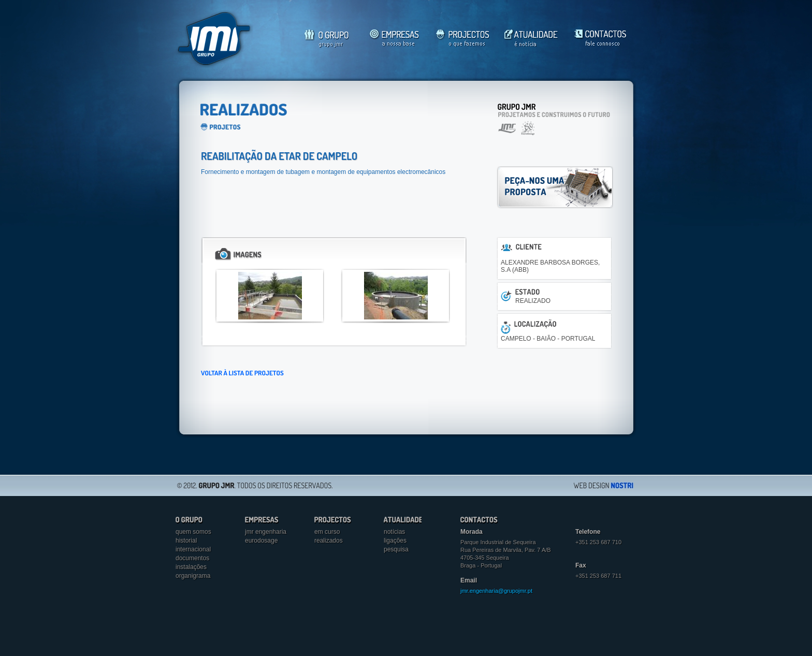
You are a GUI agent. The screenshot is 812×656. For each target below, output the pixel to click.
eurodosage (261, 541)
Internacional (193, 549)
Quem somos (193, 532)
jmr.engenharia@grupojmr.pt (496, 591)
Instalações (191, 567)
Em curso (327, 532)
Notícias (394, 532)
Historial (186, 541)
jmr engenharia (266, 532)
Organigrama (193, 576)
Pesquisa (396, 549)
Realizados (329, 541)
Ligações (395, 541)
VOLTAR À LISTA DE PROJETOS (242, 373)
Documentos (192, 558)
